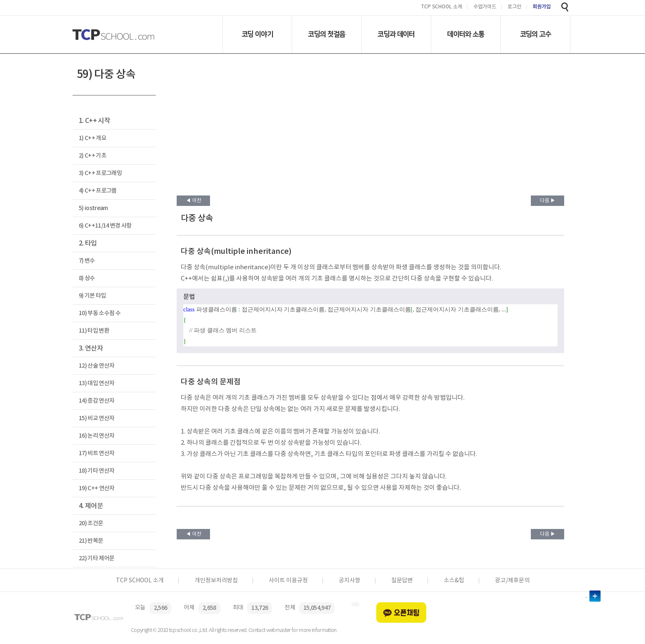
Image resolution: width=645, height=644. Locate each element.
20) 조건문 (91, 523)
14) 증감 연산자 (96, 401)
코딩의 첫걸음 (326, 34)
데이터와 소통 (466, 34)
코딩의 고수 (536, 34)
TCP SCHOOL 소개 (442, 7)
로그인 (514, 7)
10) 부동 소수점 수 (100, 313)
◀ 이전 (194, 201)
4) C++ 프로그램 (98, 191)
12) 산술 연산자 (96, 366)
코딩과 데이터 (396, 34)
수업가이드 (485, 7)
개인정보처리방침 (216, 581)
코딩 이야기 (257, 34)
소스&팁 (454, 581)
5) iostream (93, 208)
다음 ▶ (548, 201)
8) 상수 (87, 278)
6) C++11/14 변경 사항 (105, 226)
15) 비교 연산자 (96, 418)
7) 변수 (87, 261)
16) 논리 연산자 (96, 436)
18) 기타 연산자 (96, 471)
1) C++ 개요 (92, 138)
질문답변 (402, 581)
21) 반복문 (91, 541)
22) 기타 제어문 (96, 558)
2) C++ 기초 (92, 156)
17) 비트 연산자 (96, 453)
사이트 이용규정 (288, 581)
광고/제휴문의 (512, 581)
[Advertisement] (370, 133)
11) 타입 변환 (94, 331)
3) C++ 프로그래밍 (100, 173)
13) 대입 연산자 (96, 383)
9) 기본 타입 (92, 296)
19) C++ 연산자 (97, 488)
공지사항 (350, 581)
